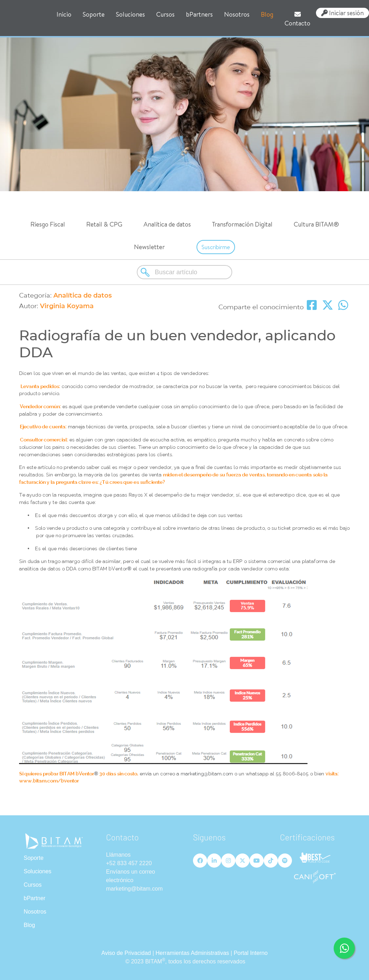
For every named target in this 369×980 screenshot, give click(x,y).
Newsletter (149, 247)
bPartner (34, 898)
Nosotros (237, 14)
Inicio (64, 14)
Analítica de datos (167, 224)
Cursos (165, 14)
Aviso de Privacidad (126, 953)
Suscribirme (216, 247)
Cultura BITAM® (316, 224)
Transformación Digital (242, 224)
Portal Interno (251, 953)
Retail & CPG (104, 224)
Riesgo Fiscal (48, 224)
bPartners (199, 14)
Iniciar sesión (342, 13)
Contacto (297, 19)
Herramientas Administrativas (192, 953)
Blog (267, 14)
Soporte (94, 14)
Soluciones (130, 14)
